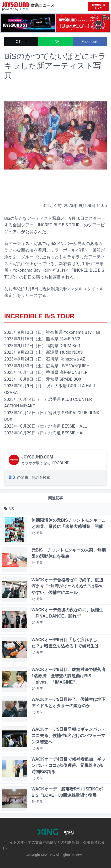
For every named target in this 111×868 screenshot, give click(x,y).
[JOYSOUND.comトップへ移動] (98, 6)
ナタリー (25, 9)
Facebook (90, 42)
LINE (55, 42)
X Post (21, 42)
